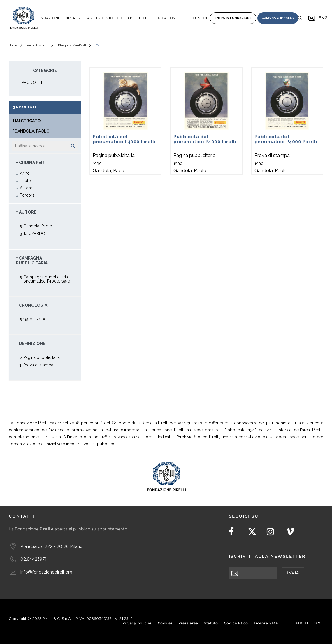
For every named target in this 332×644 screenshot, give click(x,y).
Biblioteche (138, 18)
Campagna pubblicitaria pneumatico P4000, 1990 (47, 279)
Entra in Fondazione (233, 18)
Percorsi (28, 195)
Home (13, 45)
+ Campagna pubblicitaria (32, 261)
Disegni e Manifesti (72, 45)
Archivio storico (38, 45)
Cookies (165, 623)
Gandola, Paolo (38, 226)
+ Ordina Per (30, 163)
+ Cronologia (32, 305)
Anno (25, 173)
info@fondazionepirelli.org (46, 572)
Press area (188, 623)
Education (165, 18)
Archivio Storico (105, 18)
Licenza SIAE (266, 623)
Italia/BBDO (34, 233)
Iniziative (74, 18)
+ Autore (26, 212)
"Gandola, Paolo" (32, 131)
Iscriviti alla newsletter (267, 557)
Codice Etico (236, 623)
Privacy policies (137, 623)
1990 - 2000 (35, 319)
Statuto (211, 623)
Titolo (25, 181)
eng (323, 18)
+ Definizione (31, 343)
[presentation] (273, 590)
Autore (26, 188)
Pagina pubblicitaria (42, 357)
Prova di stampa (38, 365)
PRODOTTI (32, 82)
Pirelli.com (308, 623)
